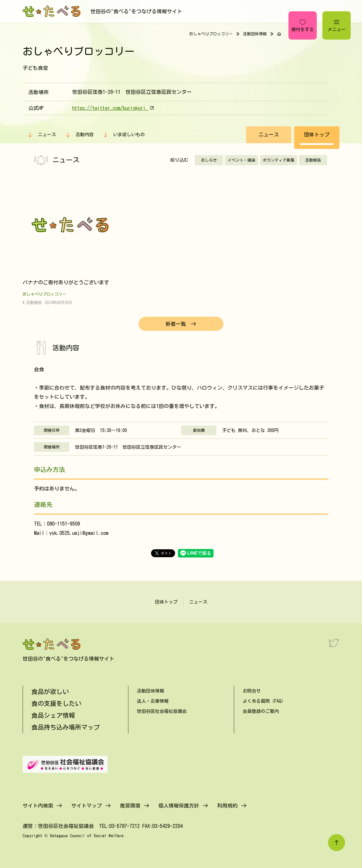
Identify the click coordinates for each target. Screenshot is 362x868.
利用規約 (227, 806)
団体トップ (317, 134)
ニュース (47, 134)
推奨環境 (130, 806)
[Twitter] (334, 643)
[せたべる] (52, 11)
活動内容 (85, 134)
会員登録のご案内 (261, 711)
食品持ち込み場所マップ (66, 727)
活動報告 (313, 160)
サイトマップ (87, 806)
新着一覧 (176, 324)
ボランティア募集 (279, 160)
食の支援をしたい (56, 704)
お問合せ (252, 691)
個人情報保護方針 (179, 806)
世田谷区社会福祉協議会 (162, 711)
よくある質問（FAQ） (264, 701)
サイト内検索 (38, 806)
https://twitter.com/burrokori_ (110, 108)
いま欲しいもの (129, 134)
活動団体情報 (255, 34)
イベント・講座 (242, 160)
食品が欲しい (50, 692)
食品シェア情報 (53, 715)
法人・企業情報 (153, 701)
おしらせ (209, 160)
